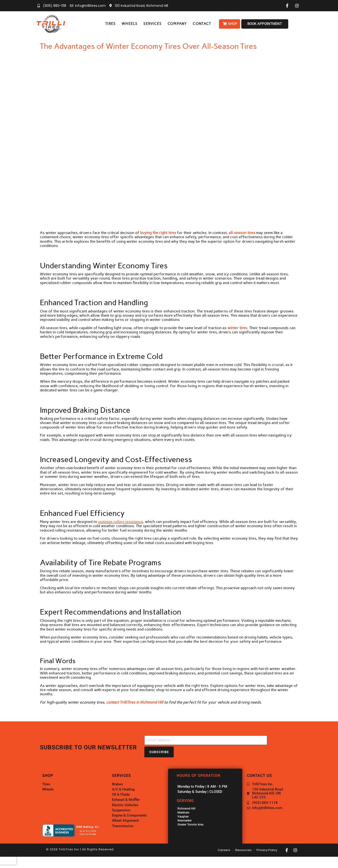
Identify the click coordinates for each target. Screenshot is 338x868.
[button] (110, 24)
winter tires (237, 328)
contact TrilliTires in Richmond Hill (135, 702)
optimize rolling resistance (120, 522)
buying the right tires (158, 233)
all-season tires (242, 233)
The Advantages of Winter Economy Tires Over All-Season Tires (148, 46)
